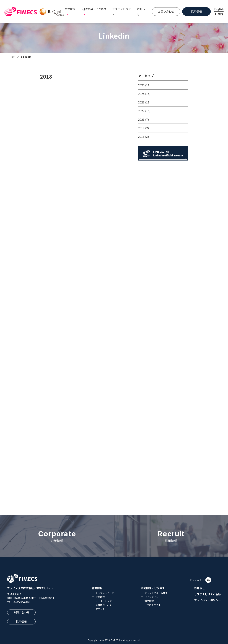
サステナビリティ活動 (207, 594)
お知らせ (141, 12)
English (219, 9)
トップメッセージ (105, 593)
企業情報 (97, 588)
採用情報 (196, 11)
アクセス (100, 609)
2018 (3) (143, 137)
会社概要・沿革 (104, 605)
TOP (13, 57)
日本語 (219, 14)
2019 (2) (143, 128)
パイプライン (151, 597)
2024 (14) (144, 94)
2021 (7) (143, 119)
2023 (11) (144, 102)
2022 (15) (144, 111)
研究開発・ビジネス (153, 588)
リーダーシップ (104, 601)
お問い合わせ (166, 11)
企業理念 (100, 597)
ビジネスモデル (153, 605)
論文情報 (149, 601)
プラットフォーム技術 (156, 593)
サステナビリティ (122, 12)
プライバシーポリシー (208, 600)
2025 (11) (144, 85)
